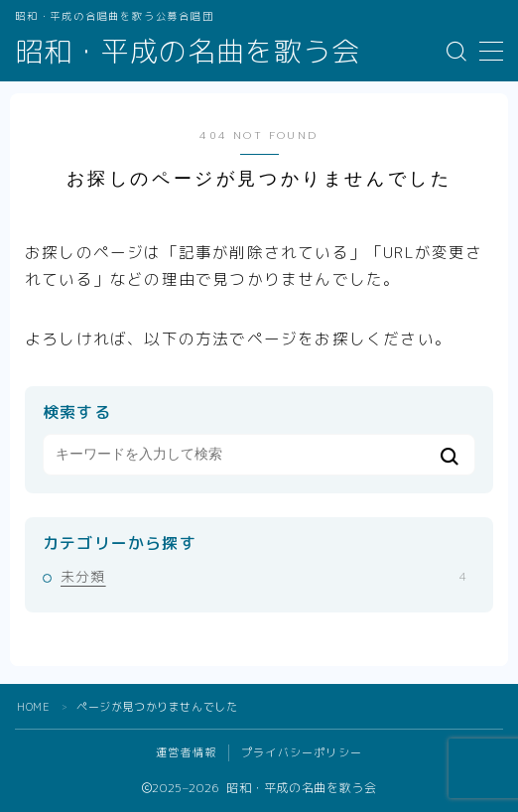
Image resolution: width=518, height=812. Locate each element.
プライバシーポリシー (302, 752)
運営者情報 (186, 752)
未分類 (263, 576)
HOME (33, 707)
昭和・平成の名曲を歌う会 (188, 52)
